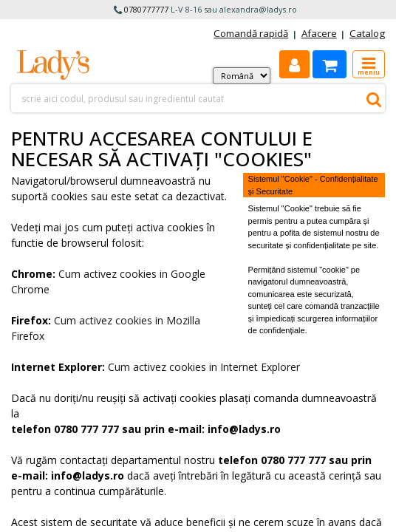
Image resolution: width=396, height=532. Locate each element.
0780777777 (146, 9)
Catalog (367, 33)
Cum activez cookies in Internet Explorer (204, 367)
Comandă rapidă (251, 33)
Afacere (319, 33)
